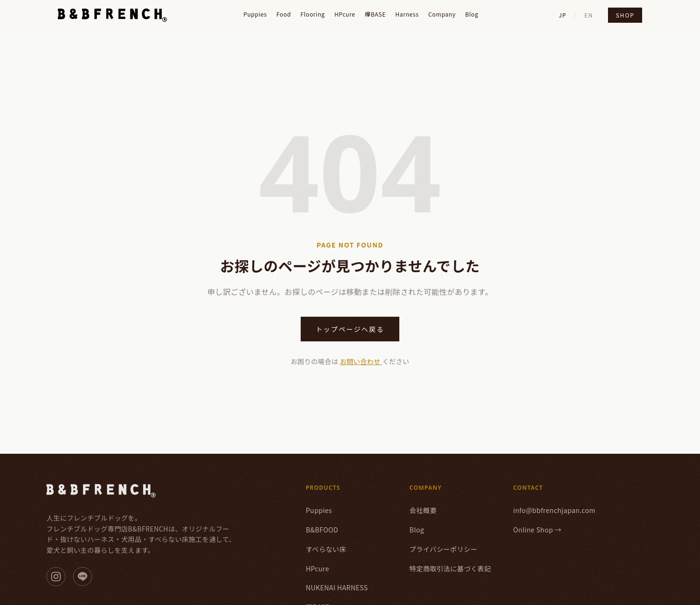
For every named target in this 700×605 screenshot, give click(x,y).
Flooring (313, 14)
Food (284, 14)
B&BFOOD (322, 530)
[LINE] (83, 577)
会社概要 (423, 510)
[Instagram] (56, 577)
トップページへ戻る (350, 329)
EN (589, 15)
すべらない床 (326, 549)
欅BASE (375, 14)
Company (442, 14)
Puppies (255, 14)
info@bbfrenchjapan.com (554, 510)
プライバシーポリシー (443, 549)
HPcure (345, 14)
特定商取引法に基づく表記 (450, 568)
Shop (625, 15)
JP (562, 15)
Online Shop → (537, 530)
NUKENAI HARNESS (337, 587)
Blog (472, 14)
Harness (407, 14)
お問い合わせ (361, 361)
